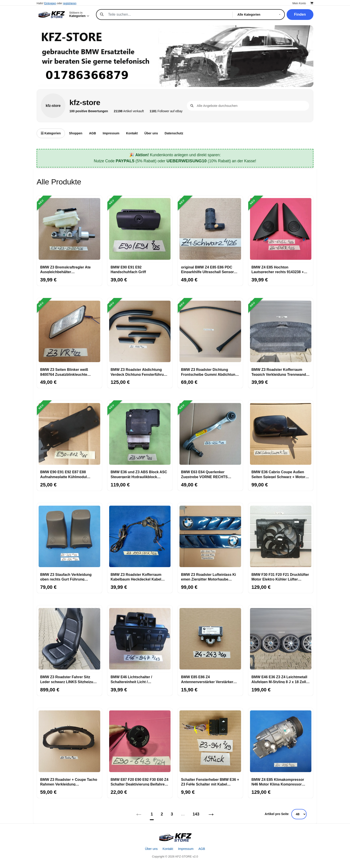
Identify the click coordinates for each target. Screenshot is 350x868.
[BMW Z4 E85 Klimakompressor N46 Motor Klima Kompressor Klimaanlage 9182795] (281, 741)
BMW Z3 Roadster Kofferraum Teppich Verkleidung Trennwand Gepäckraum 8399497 (279, 372)
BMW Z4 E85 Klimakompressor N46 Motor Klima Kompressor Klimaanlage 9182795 (278, 782)
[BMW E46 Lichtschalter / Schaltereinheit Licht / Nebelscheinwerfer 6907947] (140, 639)
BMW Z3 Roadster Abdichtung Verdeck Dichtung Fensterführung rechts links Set (140, 372)
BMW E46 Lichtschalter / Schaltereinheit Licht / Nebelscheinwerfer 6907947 (134, 679)
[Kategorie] (260, 15)
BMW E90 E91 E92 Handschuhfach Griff (128, 269)
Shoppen (76, 133)
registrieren (70, 3)
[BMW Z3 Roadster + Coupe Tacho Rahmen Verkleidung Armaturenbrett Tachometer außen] (69, 741)
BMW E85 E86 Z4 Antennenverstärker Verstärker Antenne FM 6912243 (207, 679)
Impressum (111, 133)
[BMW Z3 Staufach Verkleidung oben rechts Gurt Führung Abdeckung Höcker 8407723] (69, 536)
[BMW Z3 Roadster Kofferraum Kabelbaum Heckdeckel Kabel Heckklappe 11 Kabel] (140, 536)
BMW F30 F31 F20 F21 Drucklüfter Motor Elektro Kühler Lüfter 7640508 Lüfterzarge (280, 577)
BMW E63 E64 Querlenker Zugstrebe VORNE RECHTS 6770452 (204, 474)
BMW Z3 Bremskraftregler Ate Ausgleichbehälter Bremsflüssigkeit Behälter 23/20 (67, 269)
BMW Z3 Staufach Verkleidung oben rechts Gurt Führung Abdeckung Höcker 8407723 (66, 577)
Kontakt (132, 133)
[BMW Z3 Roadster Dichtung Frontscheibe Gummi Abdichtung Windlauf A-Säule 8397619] (210, 332)
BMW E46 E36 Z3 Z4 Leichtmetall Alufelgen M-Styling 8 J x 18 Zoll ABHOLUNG (279, 679)
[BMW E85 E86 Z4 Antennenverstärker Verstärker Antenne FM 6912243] (210, 639)
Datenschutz (174, 133)
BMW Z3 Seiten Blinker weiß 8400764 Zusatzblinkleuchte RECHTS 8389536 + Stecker (64, 372)
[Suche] (168, 15)
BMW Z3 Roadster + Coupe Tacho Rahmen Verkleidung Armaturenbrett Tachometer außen (69, 782)
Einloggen (50, 3)
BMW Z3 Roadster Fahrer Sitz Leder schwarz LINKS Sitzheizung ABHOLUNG (69, 679)
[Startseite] (175, 837)
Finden (300, 14)
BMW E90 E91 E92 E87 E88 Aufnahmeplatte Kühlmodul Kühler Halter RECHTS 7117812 (67, 474)
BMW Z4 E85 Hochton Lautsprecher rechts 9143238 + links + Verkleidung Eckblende (278, 269)
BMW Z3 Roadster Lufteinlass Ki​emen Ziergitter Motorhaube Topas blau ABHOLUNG (208, 577)
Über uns (151, 133)
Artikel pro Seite (277, 814)
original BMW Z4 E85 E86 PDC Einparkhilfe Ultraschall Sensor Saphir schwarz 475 (207, 269)
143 (196, 814)
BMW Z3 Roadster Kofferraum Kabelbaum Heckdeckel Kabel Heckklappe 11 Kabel (136, 577)
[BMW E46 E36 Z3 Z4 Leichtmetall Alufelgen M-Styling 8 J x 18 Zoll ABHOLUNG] (281, 639)
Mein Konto (299, 3)
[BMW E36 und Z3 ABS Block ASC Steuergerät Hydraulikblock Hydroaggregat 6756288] (140, 434)
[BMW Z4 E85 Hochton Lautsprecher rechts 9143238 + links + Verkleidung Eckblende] (281, 229)
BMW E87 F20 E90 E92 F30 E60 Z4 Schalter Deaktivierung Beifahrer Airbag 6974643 (140, 782)
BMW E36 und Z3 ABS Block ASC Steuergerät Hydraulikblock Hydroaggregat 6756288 (139, 474)
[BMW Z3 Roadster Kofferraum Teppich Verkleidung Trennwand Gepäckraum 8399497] (281, 332)
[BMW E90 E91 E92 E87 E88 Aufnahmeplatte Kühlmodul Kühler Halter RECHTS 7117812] (69, 434)
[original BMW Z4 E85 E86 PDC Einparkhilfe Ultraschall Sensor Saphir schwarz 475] (210, 229)
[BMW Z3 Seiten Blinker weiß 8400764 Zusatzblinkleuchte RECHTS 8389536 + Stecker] (69, 332)
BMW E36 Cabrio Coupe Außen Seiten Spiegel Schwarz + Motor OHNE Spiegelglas (278, 474)
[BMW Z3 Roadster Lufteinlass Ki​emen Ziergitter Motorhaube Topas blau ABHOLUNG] (210, 536)
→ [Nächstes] (211, 814)
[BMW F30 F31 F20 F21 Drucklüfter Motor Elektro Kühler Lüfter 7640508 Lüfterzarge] (281, 536)
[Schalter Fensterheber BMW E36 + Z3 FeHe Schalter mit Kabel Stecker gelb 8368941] (210, 741)
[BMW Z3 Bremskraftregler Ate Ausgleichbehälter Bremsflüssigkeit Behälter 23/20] (69, 229)
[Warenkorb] (312, 3)
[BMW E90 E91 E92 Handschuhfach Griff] (140, 229)
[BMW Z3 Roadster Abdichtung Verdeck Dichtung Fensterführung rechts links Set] (140, 332)
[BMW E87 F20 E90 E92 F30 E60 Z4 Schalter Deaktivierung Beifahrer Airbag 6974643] (140, 741)
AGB (93, 133)
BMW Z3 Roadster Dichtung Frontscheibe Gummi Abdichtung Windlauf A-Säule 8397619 (209, 372)
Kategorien (51, 133)
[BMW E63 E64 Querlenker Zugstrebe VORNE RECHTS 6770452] (210, 434)
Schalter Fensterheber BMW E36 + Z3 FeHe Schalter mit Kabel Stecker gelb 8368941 (210, 782)
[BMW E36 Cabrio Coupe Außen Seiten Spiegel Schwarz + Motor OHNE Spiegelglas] (281, 434)
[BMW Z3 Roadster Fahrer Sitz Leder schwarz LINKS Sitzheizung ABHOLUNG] (69, 639)
